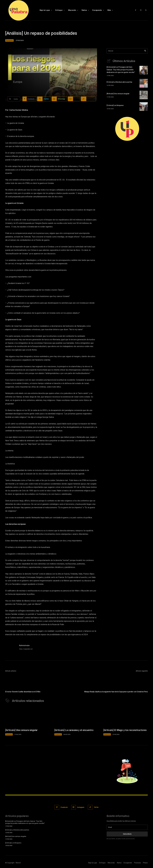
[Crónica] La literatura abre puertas (119, 82)
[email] (127, 827)
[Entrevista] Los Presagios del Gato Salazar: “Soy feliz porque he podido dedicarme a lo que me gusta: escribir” (121, 70)
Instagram (81, 807)
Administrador (24, 646)
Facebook (64, 807)
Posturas (9, 40)
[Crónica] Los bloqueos (115, 105)
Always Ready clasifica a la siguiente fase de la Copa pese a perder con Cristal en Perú (116, 692)
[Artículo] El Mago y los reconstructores (125, 730)
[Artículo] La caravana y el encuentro (74, 730)
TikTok (96, 807)
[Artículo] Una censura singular (118, 94)
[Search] (145, 51)
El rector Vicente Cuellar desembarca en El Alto (23, 692)
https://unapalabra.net (26, 649)
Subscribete (127, 834)
